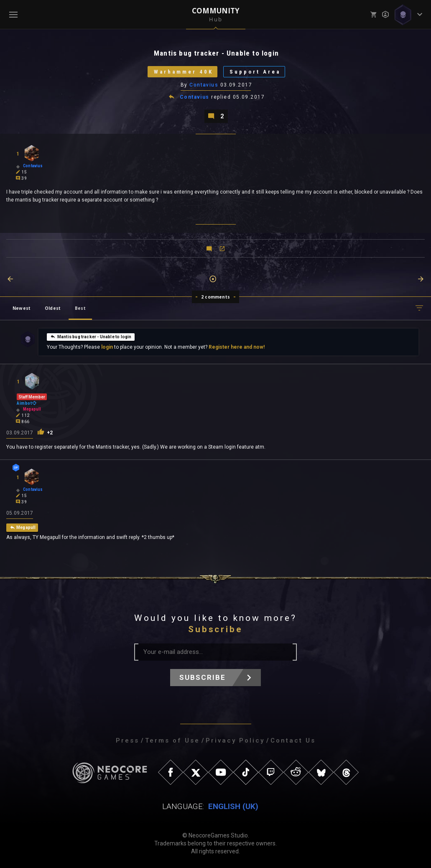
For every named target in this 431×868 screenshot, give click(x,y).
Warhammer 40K (183, 72)
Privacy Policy (235, 740)
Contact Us (293, 740)
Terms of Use (172, 740)
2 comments (215, 297)
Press (128, 740)
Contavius (204, 85)
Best (80, 308)
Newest (22, 308)
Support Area (255, 72)
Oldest (53, 308)
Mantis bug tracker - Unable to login (91, 337)
